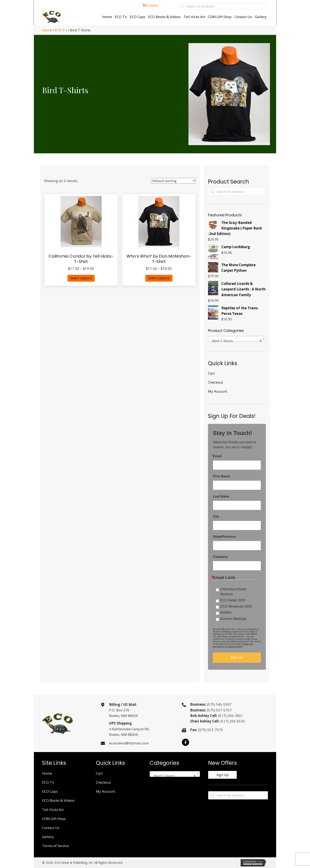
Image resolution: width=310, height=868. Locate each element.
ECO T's (61, 30)
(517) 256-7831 (231, 716)
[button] (185, 742)
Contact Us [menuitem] (51, 828)
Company (220, 557)
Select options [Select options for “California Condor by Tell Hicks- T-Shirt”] (81, 278)
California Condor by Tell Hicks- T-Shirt (81, 259)
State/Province (224, 537)
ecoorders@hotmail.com (129, 743)
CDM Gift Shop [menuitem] (54, 819)
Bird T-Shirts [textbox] (236, 341)
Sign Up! (237, 658)
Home (47, 30)
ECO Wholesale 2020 (236, 606)
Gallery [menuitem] (48, 837)
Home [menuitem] (47, 773)
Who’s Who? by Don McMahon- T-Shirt (159, 259)
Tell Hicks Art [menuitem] (53, 810)
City (216, 517)
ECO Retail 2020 (233, 600)
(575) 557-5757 (219, 710)
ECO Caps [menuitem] (50, 791)
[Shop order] (173, 181)
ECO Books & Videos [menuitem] (58, 800)
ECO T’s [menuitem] (48, 782)
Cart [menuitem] (211, 373)
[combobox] (237, 339)
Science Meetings (233, 619)
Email (217, 456)
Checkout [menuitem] (215, 382)
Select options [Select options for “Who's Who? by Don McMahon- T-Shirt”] (159, 278)
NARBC (226, 613)
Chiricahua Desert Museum (233, 592)
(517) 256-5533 (233, 721)
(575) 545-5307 (219, 704)
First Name (221, 476)
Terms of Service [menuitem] (55, 846)
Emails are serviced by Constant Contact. (233, 645)
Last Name (221, 496)
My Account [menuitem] (218, 391)
